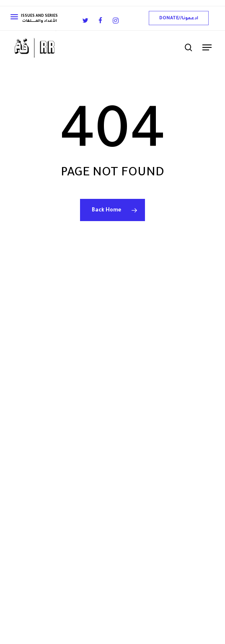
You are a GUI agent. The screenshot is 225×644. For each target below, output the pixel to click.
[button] (179, 18)
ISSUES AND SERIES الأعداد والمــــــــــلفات (34, 19)
